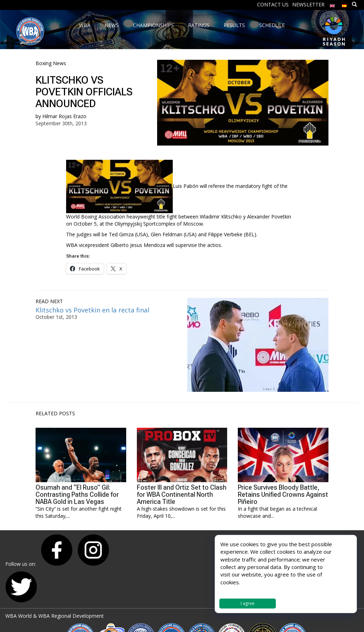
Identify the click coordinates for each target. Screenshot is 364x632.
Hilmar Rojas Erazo (64, 116)
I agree (248, 603)
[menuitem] (332, 4)
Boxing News (51, 63)
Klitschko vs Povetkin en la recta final (92, 310)
